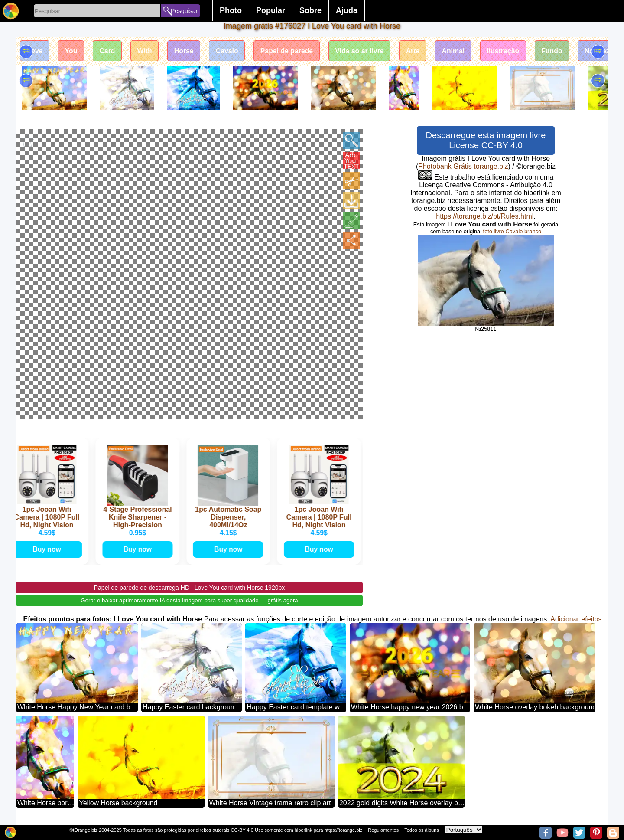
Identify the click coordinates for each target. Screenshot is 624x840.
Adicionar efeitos (576, 618)
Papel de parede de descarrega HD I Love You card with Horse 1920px (190, 587)
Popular (271, 10)
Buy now (49, 548)
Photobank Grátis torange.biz (463, 166)
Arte (418, 51)
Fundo (559, 51)
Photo (231, 10)
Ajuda (347, 10)
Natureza (607, 51)
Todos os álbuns (422, 830)
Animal (459, 51)
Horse (186, 51)
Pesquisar (184, 11)
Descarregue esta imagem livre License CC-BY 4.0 (486, 140)
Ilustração (510, 51)
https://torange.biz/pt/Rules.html (485, 216)
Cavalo (230, 51)
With (147, 51)
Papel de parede (291, 51)
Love (35, 51)
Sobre (310, 10)
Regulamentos (383, 830)
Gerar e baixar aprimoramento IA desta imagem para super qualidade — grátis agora (189, 600)
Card (108, 51)
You (72, 51)
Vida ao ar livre (364, 51)
